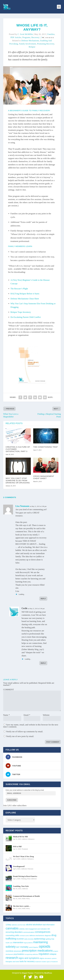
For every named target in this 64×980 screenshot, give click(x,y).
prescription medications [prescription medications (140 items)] (37, 951)
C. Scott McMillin (25, 34)
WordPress (48, 973)
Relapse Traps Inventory (21, 312)
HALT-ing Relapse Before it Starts (25, 294)
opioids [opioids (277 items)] (45, 946)
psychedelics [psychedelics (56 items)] (19, 954)
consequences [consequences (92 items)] (43, 932)
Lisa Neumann (22, 506)
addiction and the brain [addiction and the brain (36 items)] (19, 925)
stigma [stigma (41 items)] (42, 958)
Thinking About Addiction (29, 879)
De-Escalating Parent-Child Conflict (26, 317)
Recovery (35, 37)
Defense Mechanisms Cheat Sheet (25, 299)
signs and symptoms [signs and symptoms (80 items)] (29, 958)
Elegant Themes (28, 973)
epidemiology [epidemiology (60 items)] (40, 939)
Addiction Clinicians (27, 869)
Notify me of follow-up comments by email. (25, 732)
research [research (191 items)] (12, 958)
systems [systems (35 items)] (54, 958)
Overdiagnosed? (19, 866)
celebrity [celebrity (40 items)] (22, 929)
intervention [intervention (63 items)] (18, 942)
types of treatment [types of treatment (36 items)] (52, 962)
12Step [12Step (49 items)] (8, 925)
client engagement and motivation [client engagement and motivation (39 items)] (36, 929)
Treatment (25, 849)
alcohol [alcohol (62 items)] (29, 925)
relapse (32, 47)
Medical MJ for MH (20, 837)
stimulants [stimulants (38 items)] (48, 958)
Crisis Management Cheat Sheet (44, 477)
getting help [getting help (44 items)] (50, 939)
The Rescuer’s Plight (19, 289)
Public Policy (26, 899)
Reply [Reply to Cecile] (43, 663)
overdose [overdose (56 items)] (10, 951)
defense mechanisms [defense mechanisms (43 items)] (37, 935)
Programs (26, 37)
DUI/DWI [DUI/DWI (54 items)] (20, 939)
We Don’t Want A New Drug (23, 857)
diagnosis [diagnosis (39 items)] (48, 936)
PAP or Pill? (17, 847)
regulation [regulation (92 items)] (44, 954)
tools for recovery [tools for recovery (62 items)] (27, 961)
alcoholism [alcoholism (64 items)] (38, 925)
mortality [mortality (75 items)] (24, 947)
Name (6, 715)
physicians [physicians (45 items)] (18, 951)
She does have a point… (22, 906)
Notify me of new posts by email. (20, 736)
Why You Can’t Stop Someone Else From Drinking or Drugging (18, 480)
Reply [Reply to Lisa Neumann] (43, 599)
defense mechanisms (30, 41)
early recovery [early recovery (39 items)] (29, 939)
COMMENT (9, 690)
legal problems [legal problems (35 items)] (28, 943)
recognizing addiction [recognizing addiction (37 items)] (32, 954)
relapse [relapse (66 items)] (53, 954)
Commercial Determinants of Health (26, 896)
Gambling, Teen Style (21, 886)
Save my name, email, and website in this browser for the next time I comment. (31, 726)
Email (27, 715)
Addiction (25, 889)
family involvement (27, 44)
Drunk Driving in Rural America (25, 876)
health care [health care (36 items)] (9, 943)
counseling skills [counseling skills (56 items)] (12, 935)
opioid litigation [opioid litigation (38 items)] (34, 947)
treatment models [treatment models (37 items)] (41, 962)
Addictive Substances (28, 839)
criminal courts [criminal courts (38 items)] (24, 935)
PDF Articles (16, 37)
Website (46, 715)
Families (51, 34)
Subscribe (12, 800)
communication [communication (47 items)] (29, 932)
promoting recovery (46, 44)
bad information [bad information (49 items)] (49, 925)
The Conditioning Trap (45, 447)
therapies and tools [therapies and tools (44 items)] (12, 962)
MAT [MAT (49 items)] (18, 947)
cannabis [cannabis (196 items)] (12, 928)
